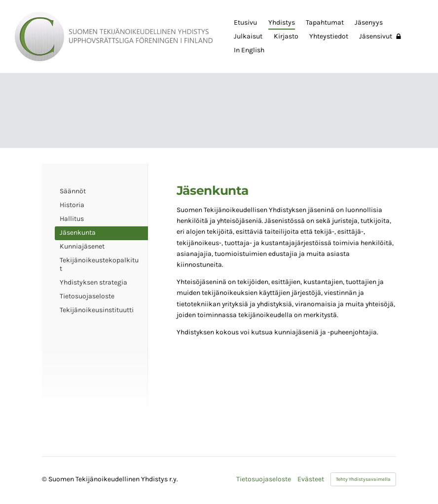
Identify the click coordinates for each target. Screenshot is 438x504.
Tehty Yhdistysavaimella (363, 479)
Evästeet (311, 479)
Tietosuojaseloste (264, 479)
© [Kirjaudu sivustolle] (45, 479)
